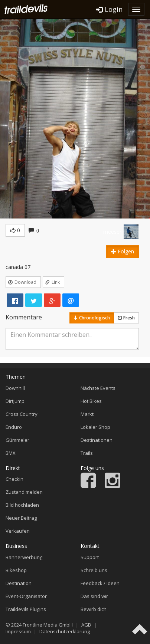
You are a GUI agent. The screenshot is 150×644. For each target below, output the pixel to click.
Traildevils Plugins (26, 609)
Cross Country (22, 414)
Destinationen (97, 440)
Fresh (126, 318)
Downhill (15, 388)
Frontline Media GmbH (48, 625)
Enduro (14, 427)
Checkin (14, 479)
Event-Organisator (26, 596)
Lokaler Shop (95, 427)
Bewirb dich (94, 609)
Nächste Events (98, 388)
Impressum (18, 631)
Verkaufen (18, 531)
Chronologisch (92, 318)
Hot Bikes (91, 401)
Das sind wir (94, 596)
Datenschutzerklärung (65, 631)
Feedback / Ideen (100, 583)
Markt (87, 414)
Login (109, 9)
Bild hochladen (22, 505)
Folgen (123, 251)
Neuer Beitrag (21, 518)
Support (90, 557)
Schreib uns (94, 570)
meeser (112, 232)
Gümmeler (17, 440)
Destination (19, 583)
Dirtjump (15, 401)
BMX (11, 453)
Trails (87, 453)
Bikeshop (16, 570)
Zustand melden (24, 492)
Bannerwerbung (24, 557)
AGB (86, 625)
